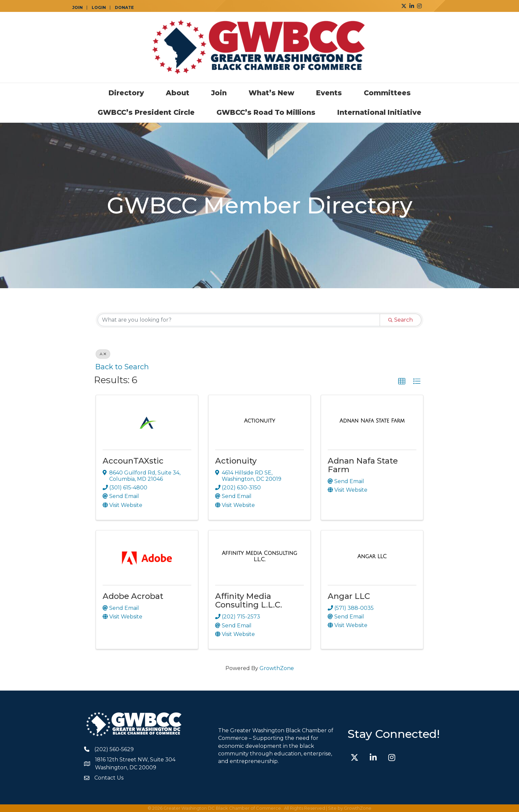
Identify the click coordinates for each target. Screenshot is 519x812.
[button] (402, 382)
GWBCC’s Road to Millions (266, 112)
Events (329, 93)
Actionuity (236, 461)
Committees (387, 93)
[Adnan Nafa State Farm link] (372, 421)
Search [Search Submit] (401, 320)
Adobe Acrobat (133, 596)
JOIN (77, 8)
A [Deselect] (103, 354)
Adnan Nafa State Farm (363, 465)
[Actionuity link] (259, 421)
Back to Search (122, 367)
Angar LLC (349, 596)
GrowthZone (277, 668)
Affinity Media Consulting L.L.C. (249, 600)
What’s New (271, 93)
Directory (126, 93)
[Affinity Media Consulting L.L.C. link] (259, 556)
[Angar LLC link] (372, 557)
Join (219, 93)
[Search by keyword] (239, 320)
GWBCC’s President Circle (146, 112)
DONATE (124, 8)
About (178, 93)
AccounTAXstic (133, 461)
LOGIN (99, 8)
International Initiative (379, 112)
